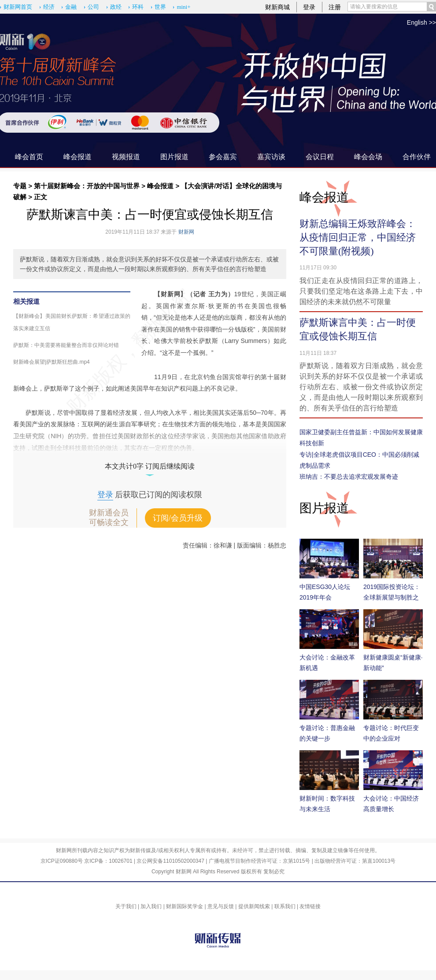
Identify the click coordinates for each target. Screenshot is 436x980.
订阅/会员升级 (178, 518)
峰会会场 (368, 157)
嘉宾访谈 (271, 157)
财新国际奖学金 (185, 906)
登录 (309, 7)
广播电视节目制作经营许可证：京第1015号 (260, 861)
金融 (71, 7)
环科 (138, 7)
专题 (20, 186)
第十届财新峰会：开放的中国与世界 (87, 186)
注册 (335, 7)
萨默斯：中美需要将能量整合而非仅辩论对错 (66, 345)
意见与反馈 (221, 906)
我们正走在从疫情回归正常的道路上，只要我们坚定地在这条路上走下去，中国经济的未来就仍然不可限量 (361, 291)
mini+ (183, 7)
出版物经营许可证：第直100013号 (355, 861)
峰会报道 (78, 157)
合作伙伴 (417, 157)
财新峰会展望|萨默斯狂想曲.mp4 (52, 362)
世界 (160, 7)
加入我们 (151, 906)
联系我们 (285, 906)
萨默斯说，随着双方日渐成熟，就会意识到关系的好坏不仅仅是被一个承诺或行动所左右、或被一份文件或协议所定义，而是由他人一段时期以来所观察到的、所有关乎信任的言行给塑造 (361, 387)
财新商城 (277, 7)
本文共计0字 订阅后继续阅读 (150, 466)
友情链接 (310, 906)
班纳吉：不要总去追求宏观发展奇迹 (349, 477)
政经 (116, 7)
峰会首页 (29, 157)
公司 (93, 7)
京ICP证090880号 (62, 861)
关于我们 (126, 906)
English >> (421, 22)
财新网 (186, 232)
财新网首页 (18, 7)
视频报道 (126, 157)
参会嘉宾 (223, 157)
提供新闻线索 (254, 906)
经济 (49, 7)
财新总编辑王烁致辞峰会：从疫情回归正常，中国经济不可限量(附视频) (358, 237)
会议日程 (320, 157)
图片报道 (174, 157)
